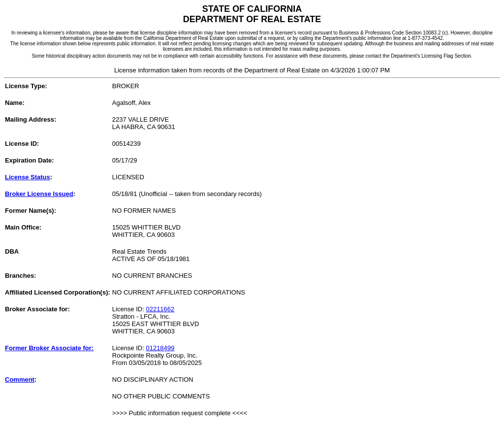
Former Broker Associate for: (49, 348)
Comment (20, 379)
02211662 (160, 309)
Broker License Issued (39, 194)
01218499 (160, 348)
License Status (28, 177)
